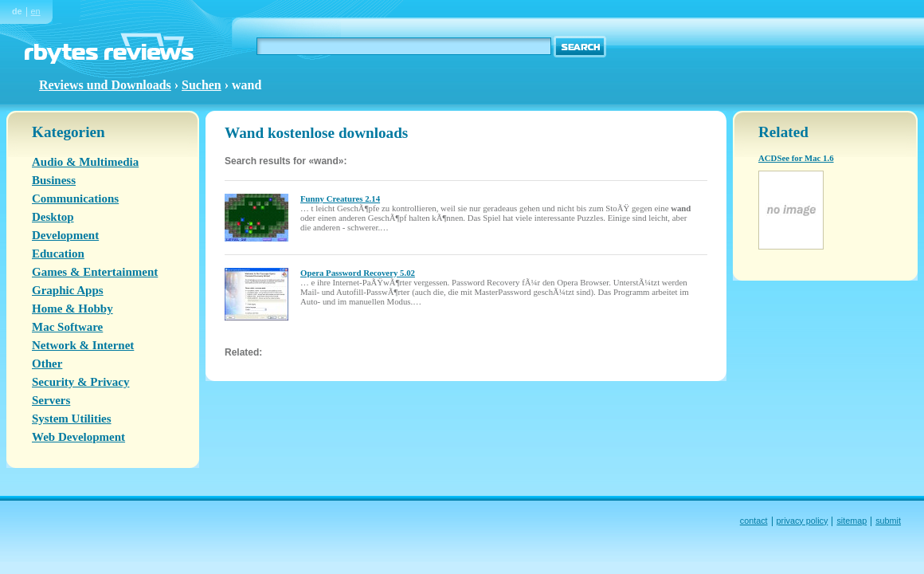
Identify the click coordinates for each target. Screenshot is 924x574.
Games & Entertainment (95, 272)
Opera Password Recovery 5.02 (358, 273)
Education (58, 254)
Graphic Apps (68, 290)
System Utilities (72, 419)
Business (54, 180)
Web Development (78, 437)
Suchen (202, 85)
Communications (75, 199)
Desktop (53, 217)
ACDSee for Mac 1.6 (796, 158)
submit (888, 521)
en (36, 11)
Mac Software (67, 327)
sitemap (852, 521)
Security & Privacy (80, 382)
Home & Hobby (72, 309)
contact (754, 521)
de (17, 11)
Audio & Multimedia (85, 162)
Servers (51, 400)
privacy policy (803, 521)
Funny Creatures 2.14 (340, 199)
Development (65, 235)
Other (47, 364)
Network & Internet (83, 345)
